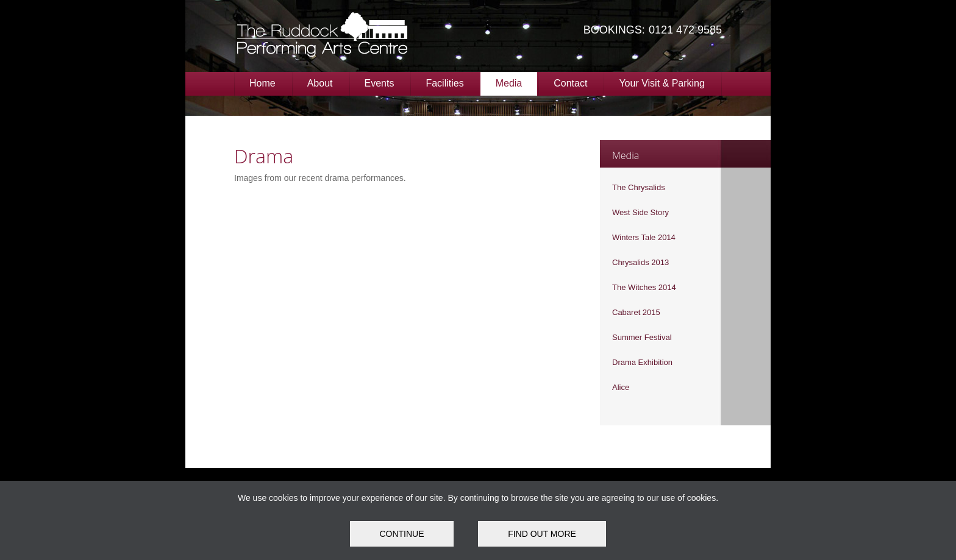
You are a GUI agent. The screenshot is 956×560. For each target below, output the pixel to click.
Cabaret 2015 (636, 312)
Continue (401, 534)
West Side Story (640, 212)
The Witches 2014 (644, 287)
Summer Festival (642, 337)
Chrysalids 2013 (640, 262)
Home (262, 83)
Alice (621, 387)
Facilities (444, 83)
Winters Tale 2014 (644, 237)
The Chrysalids (639, 187)
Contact (570, 83)
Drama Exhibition (642, 362)
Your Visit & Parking (662, 83)
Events (380, 83)
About (320, 83)
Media (509, 83)
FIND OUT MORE (542, 534)
